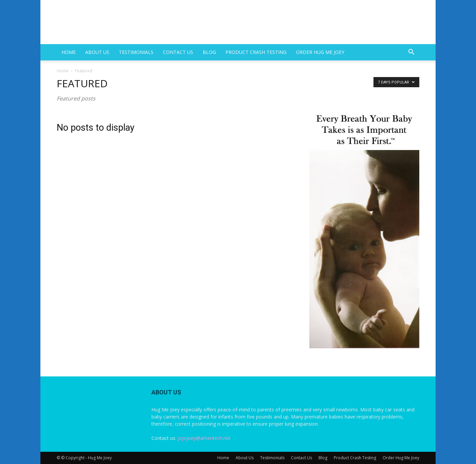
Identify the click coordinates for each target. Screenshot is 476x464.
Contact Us (178, 52)
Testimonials (136, 52)
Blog (209, 52)
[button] (411, 53)
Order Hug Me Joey (320, 52)
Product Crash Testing (256, 52)
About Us (97, 52)
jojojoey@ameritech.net (204, 438)
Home (69, 52)
